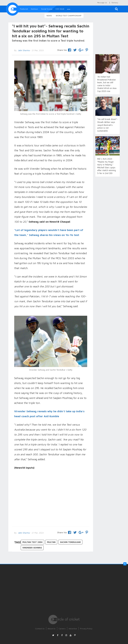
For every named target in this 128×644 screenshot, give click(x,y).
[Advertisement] (51, 498)
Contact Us (40, 629)
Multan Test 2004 (32, 542)
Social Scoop (47, 9)
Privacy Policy (86, 629)
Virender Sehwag (32, 548)
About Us (52, 629)
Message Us (102, 3)
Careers (62, 629)
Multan (51, 542)
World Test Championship (69, 16)
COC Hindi (60, 9)
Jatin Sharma (23, 533)
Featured (24, 9)
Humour (34, 9)
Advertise (73, 629)
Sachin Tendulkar (70, 542)
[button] (69, 9)
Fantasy (115, 3)
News (49, 16)
